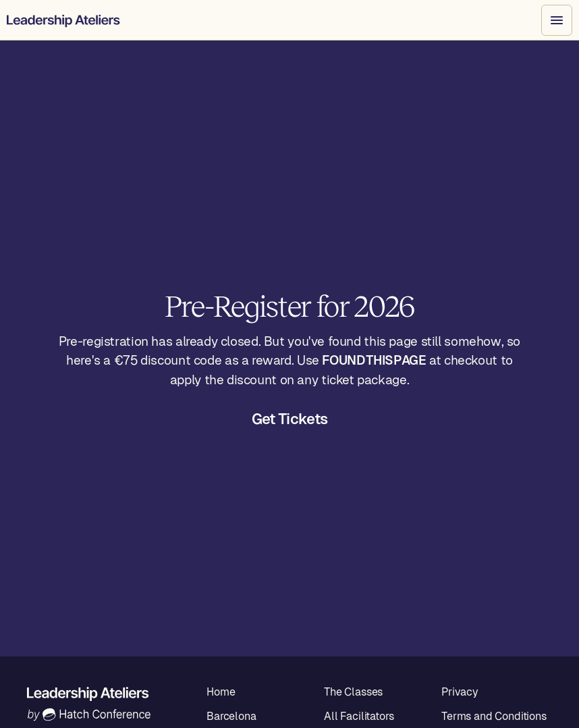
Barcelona (231, 716)
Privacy (460, 692)
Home (221, 692)
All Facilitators (359, 716)
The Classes (353, 692)
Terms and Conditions (494, 716)
